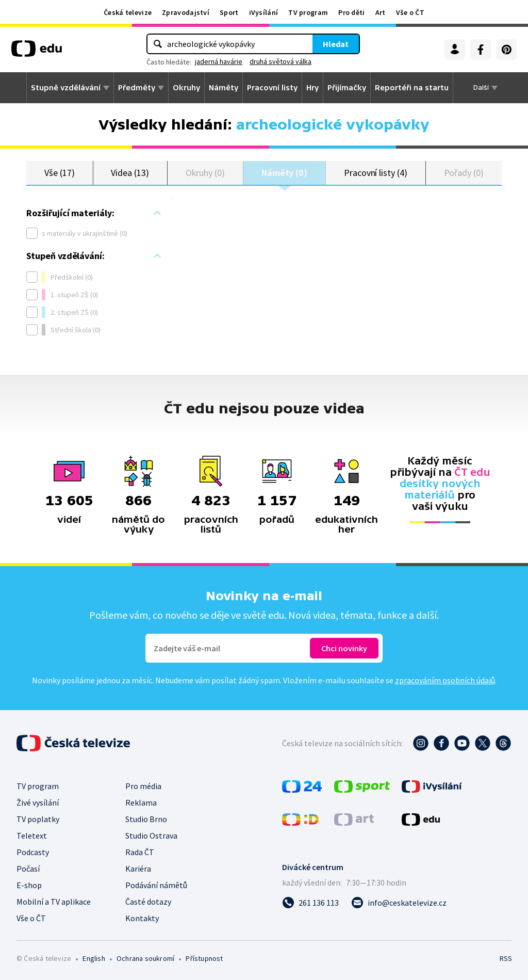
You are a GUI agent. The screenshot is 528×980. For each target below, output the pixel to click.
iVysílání (264, 12)
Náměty (224, 88)
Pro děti (351, 12)
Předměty (137, 88)
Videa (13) (130, 173)
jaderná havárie (219, 61)
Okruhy (186, 88)
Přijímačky (347, 88)
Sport (229, 12)
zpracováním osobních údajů (445, 680)
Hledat (336, 44)
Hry (312, 88)
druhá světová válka (280, 61)
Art (381, 12)
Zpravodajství (186, 12)
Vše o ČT (410, 12)
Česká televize (128, 12)
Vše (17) (59, 173)
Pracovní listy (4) (376, 173)
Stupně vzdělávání (66, 88)
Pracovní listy (272, 88)
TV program (308, 12)
